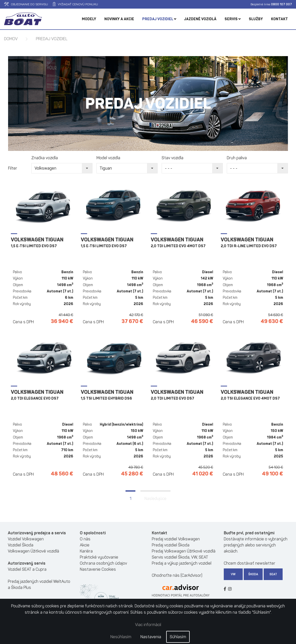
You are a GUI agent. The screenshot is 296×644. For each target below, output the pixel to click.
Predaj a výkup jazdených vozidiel (182, 563)
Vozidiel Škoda (21, 545)
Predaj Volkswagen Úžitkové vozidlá (184, 551)
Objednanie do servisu (26, 4)
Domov (11, 39)
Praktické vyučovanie (99, 557)
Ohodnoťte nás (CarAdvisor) (177, 575)
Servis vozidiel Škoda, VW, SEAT (180, 557)
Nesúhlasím (121, 637)
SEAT (273, 574)
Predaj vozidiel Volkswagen (176, 539)
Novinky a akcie (119, 19)
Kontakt (279, 19)
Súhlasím (178, 637)
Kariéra (86, 551)
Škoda (253, 574)
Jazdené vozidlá (200, 19)
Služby (256, 19)
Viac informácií (148, 625)
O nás (85, 539)
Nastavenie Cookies (98, 569)
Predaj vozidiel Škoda (171, 545)
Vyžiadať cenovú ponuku (75, 4)
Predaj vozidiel (159, 19)
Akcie (85, 545)
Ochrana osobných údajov (103, 563)
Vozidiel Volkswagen (26, 539)
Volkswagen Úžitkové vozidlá (33, 551)
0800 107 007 (281, 4)
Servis (233, 19)
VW (233, 574)
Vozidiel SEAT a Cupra (27, 569)
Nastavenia (151, 637)
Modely (89, 19)
